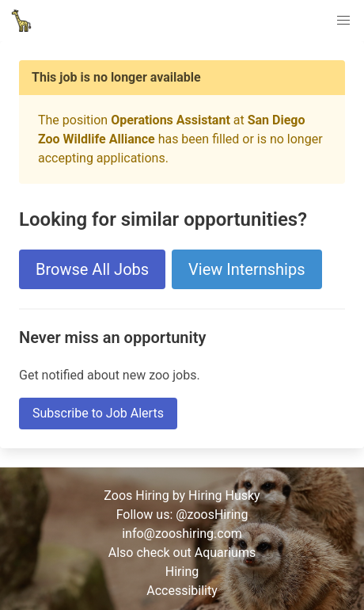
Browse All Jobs (92, 269)
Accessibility (182, 591)
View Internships (246, 269)
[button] (343, 21)
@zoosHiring (212, 515)
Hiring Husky (224, 496)
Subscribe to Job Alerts (98, 413)
